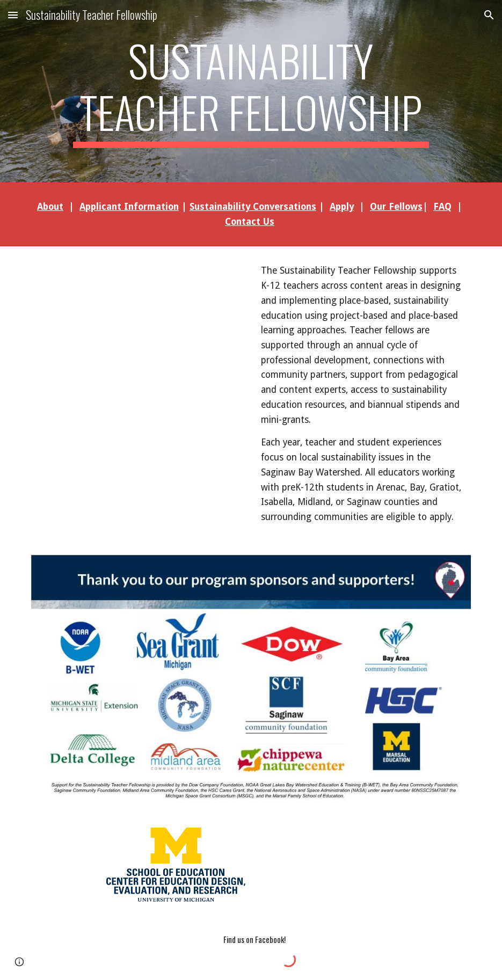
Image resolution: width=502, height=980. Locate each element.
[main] (251, 91)
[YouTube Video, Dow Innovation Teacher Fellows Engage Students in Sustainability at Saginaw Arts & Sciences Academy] (138, 332)
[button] (13, 15)
